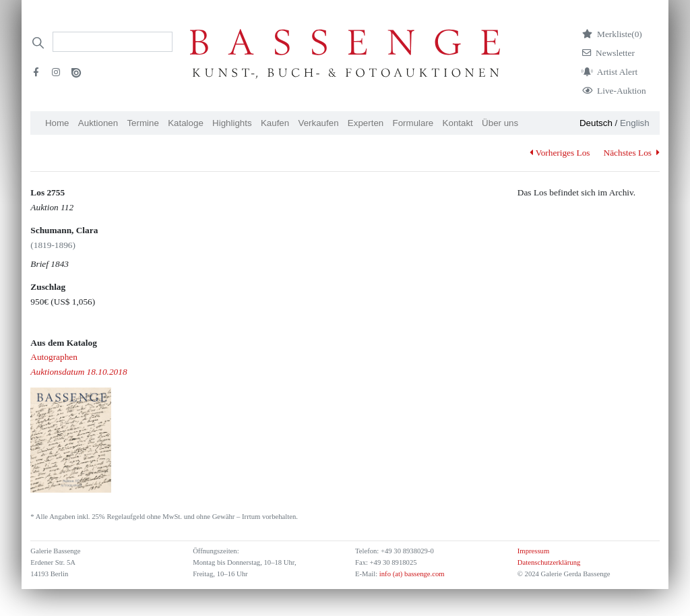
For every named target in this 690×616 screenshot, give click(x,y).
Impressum (533, 551)
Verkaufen (319, 123)
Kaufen (275, 123)
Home (57, 123)
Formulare (413, 123)
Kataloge (186, 123)
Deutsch (596, 123)
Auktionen (98, 123)
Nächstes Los (632, 153)
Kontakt (458, 123)
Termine (143, 123)
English (635, 123)
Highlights (232, 123)
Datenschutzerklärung (549, 562)
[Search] (113, 42)
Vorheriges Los (560, 153)
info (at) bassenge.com (411, 574)
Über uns (500, 123)
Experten (366, 123)
